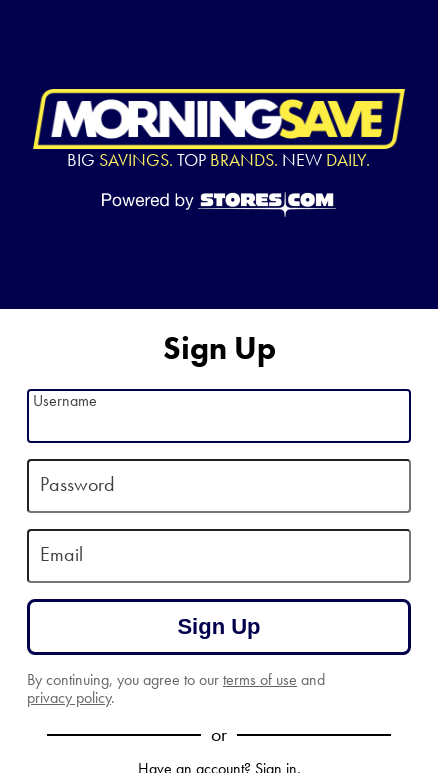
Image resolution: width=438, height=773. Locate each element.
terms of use (260, 679)
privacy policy (69, 697)
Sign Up (218, 626)
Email (61, 553)
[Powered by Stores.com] (219, 206)
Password (77, 483)
